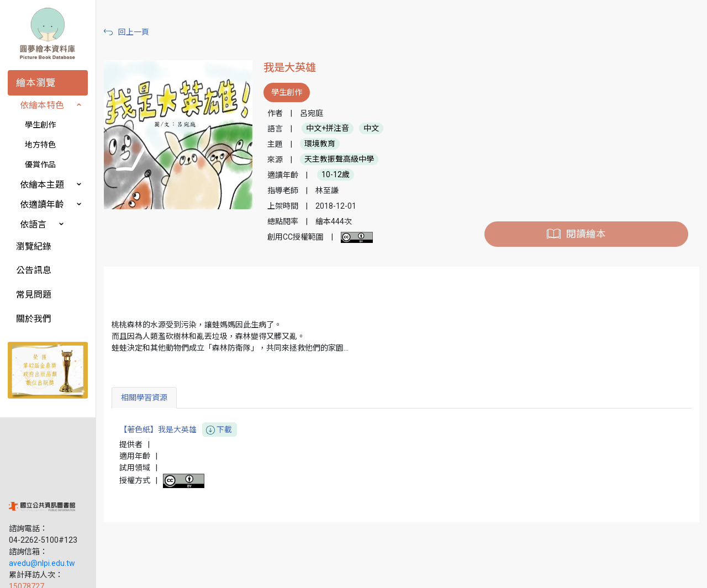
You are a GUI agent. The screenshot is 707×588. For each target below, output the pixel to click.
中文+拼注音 (339, 129)
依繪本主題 (42, 185)
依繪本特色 (42, 105)
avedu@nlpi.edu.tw (42, 502)
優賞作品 (40, 165)
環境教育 (331, 144)
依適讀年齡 (42, 205)
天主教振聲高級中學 (350, 160)
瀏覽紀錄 (34, 247)
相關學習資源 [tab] (159, 398)
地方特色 (40, 145)
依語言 (33, 224)
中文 (382, 129)
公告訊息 (34, 270)
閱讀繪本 (589, 234)
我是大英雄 (301, 68)
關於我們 (34, 319)
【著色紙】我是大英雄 (192, 430)
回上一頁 (148, 32)
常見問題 (34, 295)
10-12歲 (347, 175)
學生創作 (40, 125)
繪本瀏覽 (36, 83)
